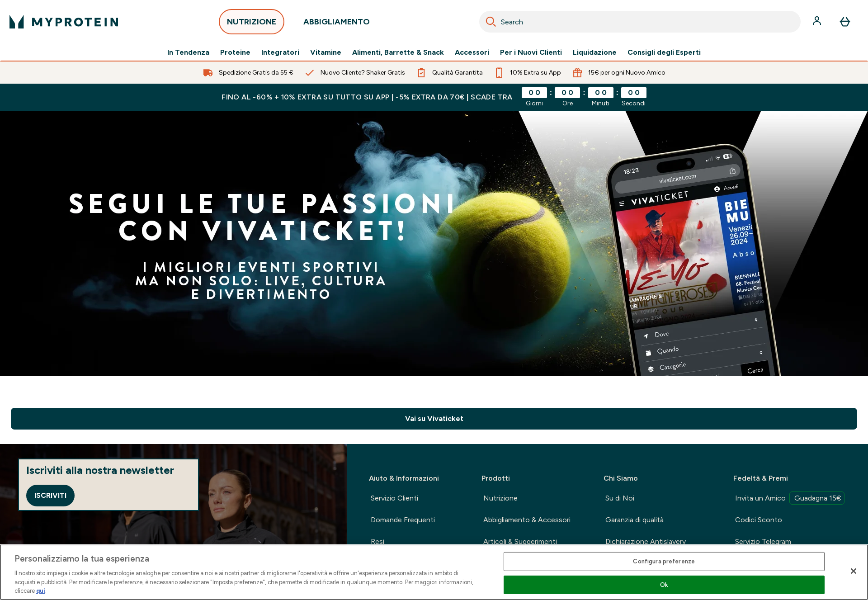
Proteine (235, 52)
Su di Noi (620, 498)
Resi (377, 541)
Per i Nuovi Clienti (531, 52)
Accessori (472, 52)
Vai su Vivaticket (434, 418)
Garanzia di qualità (634, 520)
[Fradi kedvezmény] (434, 243)
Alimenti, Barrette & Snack (398, 52)
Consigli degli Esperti (664, 52)
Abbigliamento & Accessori (527, 520)
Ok (664, 585)
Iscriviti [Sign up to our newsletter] (50, 495)
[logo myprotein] (64, 22)
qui (41, 591)
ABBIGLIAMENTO (337, 24)
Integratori (280, 52)
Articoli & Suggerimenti (520, 541)
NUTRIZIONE (252, 24)
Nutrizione (500, 498)
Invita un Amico (790, 498)
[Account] (818, 22)
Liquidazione (595, 52)
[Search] (491, 22)
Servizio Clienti (394, 498)
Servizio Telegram (763, 541)
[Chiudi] (854, 571)
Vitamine (326, 52)
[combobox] (640, 22)
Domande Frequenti (403, 520)
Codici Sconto (759, 520)
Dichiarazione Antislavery (646, 541)
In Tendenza (188, 52)
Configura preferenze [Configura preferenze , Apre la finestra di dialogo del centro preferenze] (664, 561)
